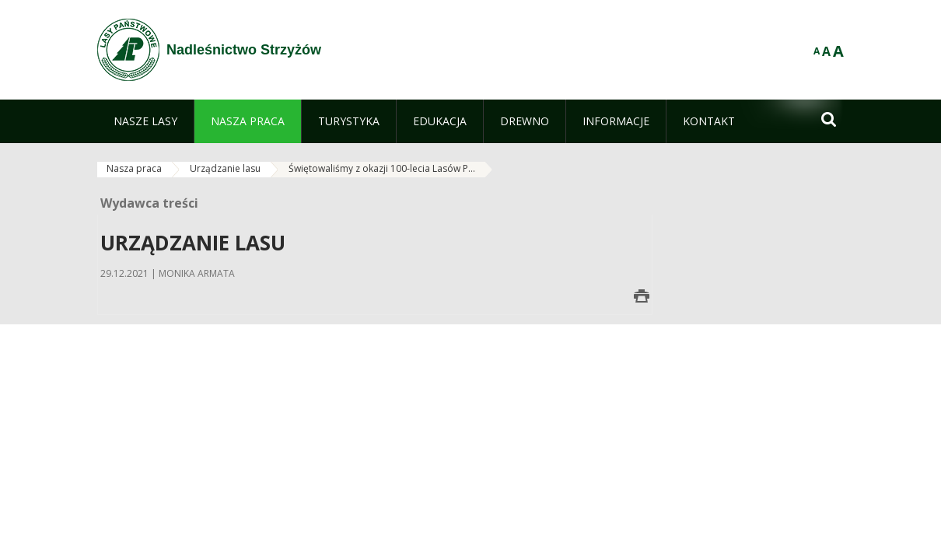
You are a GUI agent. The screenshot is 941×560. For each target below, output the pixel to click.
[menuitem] (145, 121)
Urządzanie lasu (225, 168)
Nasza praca (134, 168)
